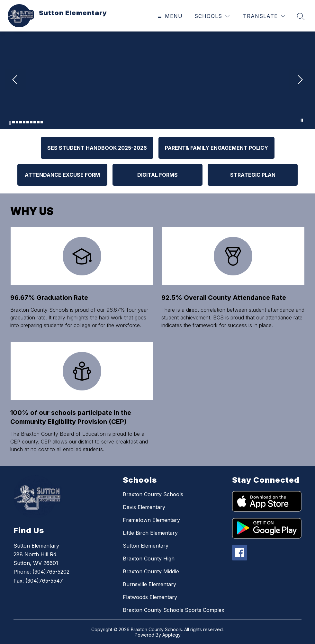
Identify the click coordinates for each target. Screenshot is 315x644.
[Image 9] (38, 122)
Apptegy (171, 635)
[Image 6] (28, 122)
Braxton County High (149, 559)
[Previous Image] (15, 80)
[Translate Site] (264, 16)
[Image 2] (14, 122)
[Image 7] (31, 122)
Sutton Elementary (146, 546)
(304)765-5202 (51, 572)
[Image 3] (17, 122)
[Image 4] (21, 122)
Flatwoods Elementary (150, 597)
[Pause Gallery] (302, 120)
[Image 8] (35, 122)
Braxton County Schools (153, 494)
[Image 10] (42, 122)
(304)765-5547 (44, 581)
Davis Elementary (144, 507)
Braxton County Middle (151, 571)
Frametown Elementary (151, 520)
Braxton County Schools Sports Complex (174, 610)
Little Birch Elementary (150, 533)
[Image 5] (24, 122)
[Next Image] (300, 80)
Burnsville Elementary (149, 584)
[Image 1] (10, 123)
